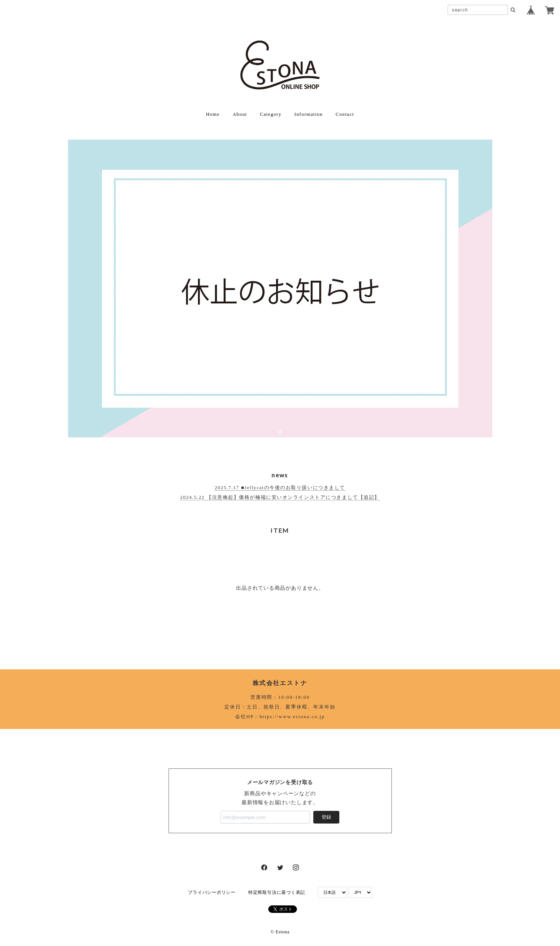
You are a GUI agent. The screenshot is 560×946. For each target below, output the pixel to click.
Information (308, 114)
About (240, 114)
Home (213, 114)
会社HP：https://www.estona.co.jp (280, 716)
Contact (345, 114)
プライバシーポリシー (212, 892)
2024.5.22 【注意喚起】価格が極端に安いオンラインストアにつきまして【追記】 (280, 497)
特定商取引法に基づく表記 (277, 892)
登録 (326, 817)
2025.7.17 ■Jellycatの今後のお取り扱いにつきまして (280, 488)
